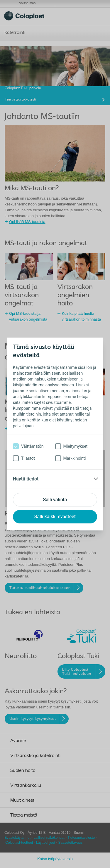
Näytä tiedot (26, 479)
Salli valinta (55, 500)
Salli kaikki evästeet (55, 517)
